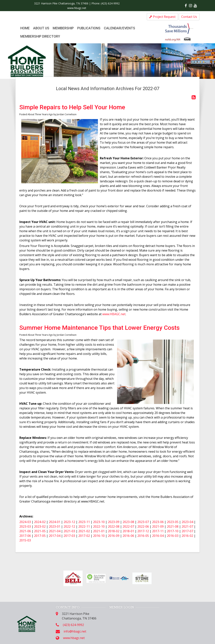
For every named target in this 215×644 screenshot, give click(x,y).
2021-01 (99, 531)
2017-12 (143, 531)
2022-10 (99, 526)
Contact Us (189, 17)
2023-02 (40, 526)
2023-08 (128, 522)
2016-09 (114, 536)
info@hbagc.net (75, 631)
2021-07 (187, 526)
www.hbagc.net (77, 8)
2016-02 (187, 536)
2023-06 (158, 522)
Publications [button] (89, 28)
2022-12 (69, 526)
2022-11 (84, 526)
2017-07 (187, 531)
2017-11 (158, 531)
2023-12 (69, 522)
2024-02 (40, 522)
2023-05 (173, 522)
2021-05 (40, 531)
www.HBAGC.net (114, 314)
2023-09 (114, 522)
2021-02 (84, 531)
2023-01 (55, 526)
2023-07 (143, 522)
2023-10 (99, 522)
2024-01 (55, 522)
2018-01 (128, 531)
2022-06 (143, 526)
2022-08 (114, 526)
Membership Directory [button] (40, 36)
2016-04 (158, 536)
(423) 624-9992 (110, 3)
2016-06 (128, 536)
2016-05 (143, 536)
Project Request (162, 17)
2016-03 (173, 536)
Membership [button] (63, 28)
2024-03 (25, 522)
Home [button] (25, 28)
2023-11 (84, 522)
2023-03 (25, 526)
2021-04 (55, 531)
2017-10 (173, 531)
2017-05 (40, 536)
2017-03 (69, 536)
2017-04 (55, 536)
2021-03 (69, 531)
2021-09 (158, 526)
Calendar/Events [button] (119, 28)
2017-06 (25, 536)
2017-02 (84, 536)
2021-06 (25, 531)
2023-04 (187, 522)
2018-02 (114, 531)
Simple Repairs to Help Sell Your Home (72, 107)
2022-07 (128, 526)
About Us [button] (41, 28)
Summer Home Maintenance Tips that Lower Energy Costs (99, 328)
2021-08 (173, 526)
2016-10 (99, 536)
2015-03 (25, 540)
